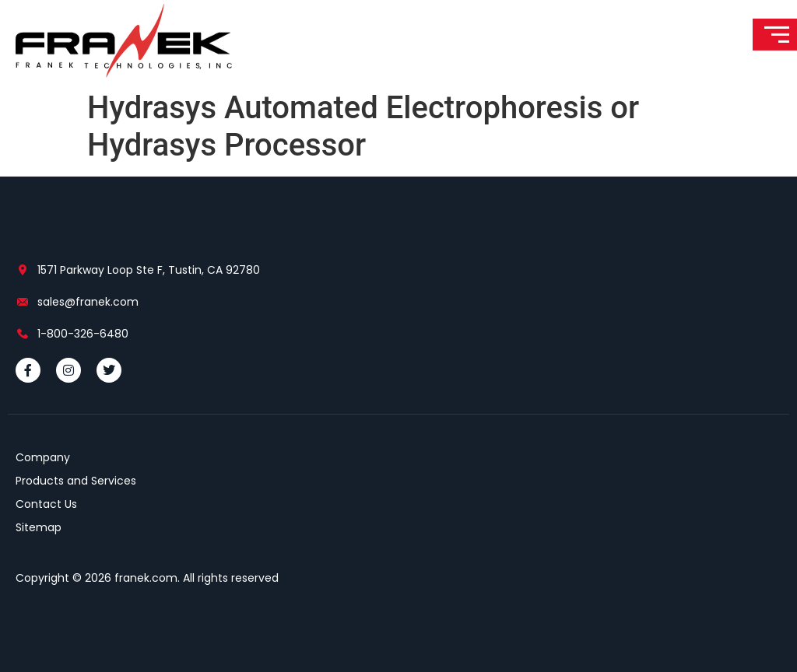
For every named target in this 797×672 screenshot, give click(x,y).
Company (43, 457)
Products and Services (76, 481)
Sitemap (39, 527)
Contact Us (46, 504)
